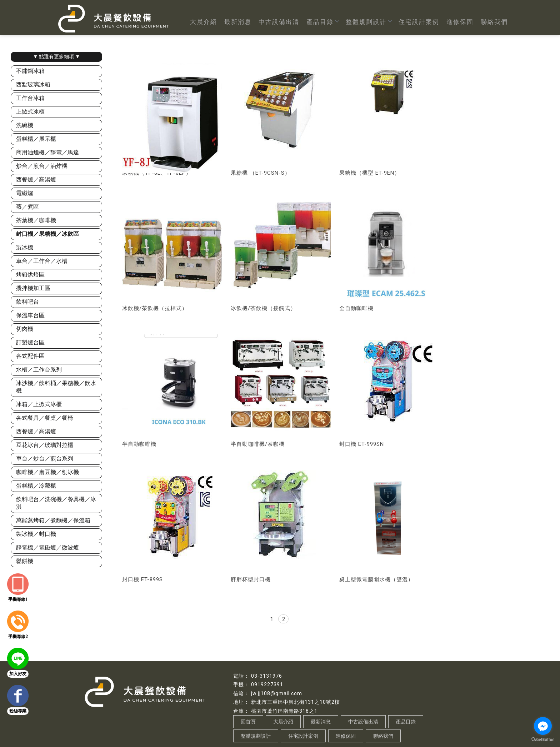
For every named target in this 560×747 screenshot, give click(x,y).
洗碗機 (25, 125)
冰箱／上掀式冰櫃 (39, 404)
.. (280, 741)
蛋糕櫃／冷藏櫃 (36, 486)
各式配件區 (30, 356)
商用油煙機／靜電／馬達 (47, 152)
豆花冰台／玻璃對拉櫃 (45, 445)
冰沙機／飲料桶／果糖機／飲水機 (56, 387)
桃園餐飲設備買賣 (230, 727)
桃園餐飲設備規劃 (334, 727)
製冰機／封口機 (36, 534)
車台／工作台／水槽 (42, 261)
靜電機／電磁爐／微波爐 (47, 547)
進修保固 (460, 22)
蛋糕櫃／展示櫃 (36, 139)
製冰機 (25, 247)
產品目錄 (322, 22)
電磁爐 (25, 193)
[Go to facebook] (543, 726)
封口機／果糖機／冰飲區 (47, 234)
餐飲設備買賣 (197, 727)
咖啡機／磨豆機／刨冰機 (47, 472)
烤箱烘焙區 (30, 275)
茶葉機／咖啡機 (36, 220)
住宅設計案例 (419, 22)
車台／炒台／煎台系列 (45, 459)
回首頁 (248, 698)
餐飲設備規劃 (301, 727)
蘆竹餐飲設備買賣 (267, 727)
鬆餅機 (25, 561)
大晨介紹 (204, 22)
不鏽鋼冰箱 (30, 71)
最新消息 (238, 22)
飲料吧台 (27, 302)
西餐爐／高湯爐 (36, 180)
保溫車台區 (30, 315)
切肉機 (25, 329)
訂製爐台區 (30, 342)
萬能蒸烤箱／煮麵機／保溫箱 (53, 520)
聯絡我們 (494, 22)
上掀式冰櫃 (30, 112)
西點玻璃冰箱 (33, 84)
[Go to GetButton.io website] (543, 740)
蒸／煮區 (27, 207)
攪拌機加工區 (33, 288)
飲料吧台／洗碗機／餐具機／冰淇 (56, 503)
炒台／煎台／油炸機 (42, 166)
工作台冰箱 (30, 98)
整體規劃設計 (369, 22)
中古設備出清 (279, 22)
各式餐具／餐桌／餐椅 (45, 418)
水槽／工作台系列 (39, 370)
